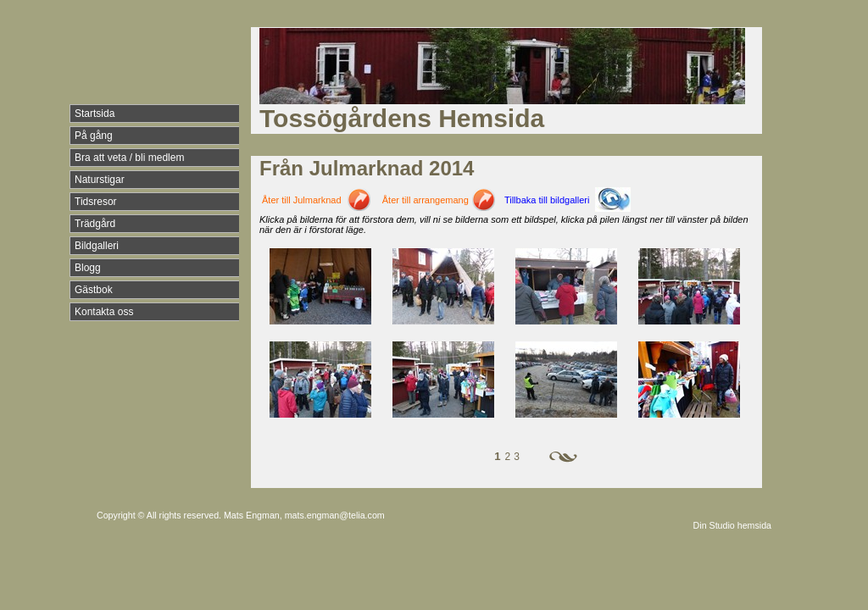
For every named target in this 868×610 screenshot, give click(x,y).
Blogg (88, 268)
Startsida (95, 114)
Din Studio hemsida (732, 525)
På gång (94, 136)
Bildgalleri (97, 246)
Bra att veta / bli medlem (129, 158)
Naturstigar (100, 180)
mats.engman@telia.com (335, 515)
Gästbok (94, 290)
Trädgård (95, 224)
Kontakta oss (104, 312)
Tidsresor (96, 202)
